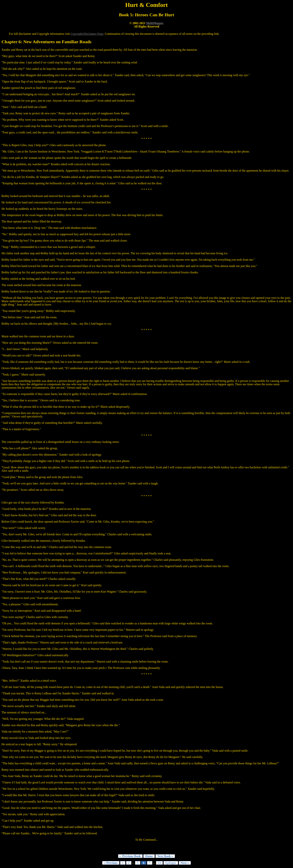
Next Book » (165, 856)
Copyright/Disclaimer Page (87, 34)
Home (149, 856)
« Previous (111, 863)
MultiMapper (155, 23)
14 (159, 863)
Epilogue (171, 863)
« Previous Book (130, 856)
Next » (185, 863)
